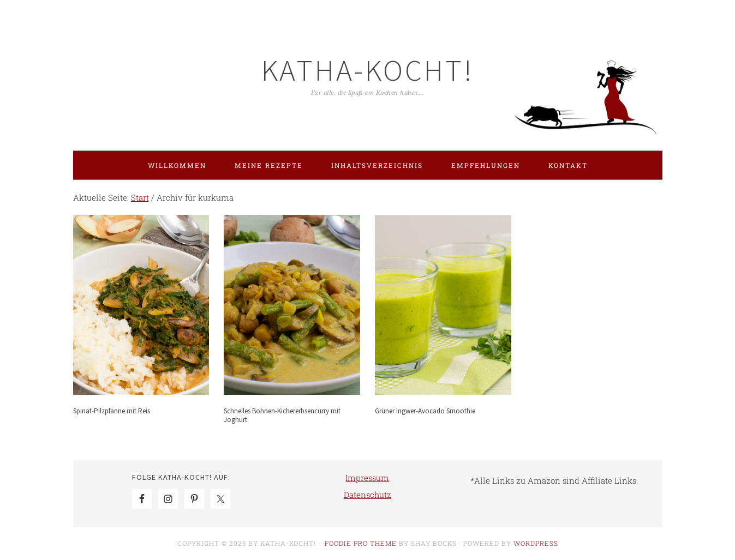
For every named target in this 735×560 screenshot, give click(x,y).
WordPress (536, 543)
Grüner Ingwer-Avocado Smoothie (425, 411)
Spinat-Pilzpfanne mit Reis (112, 411)
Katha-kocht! (368, 70)
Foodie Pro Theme (361, 543)
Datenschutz (367, 495)
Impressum (367, 478)
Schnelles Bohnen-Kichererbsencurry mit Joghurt (282, 415)
